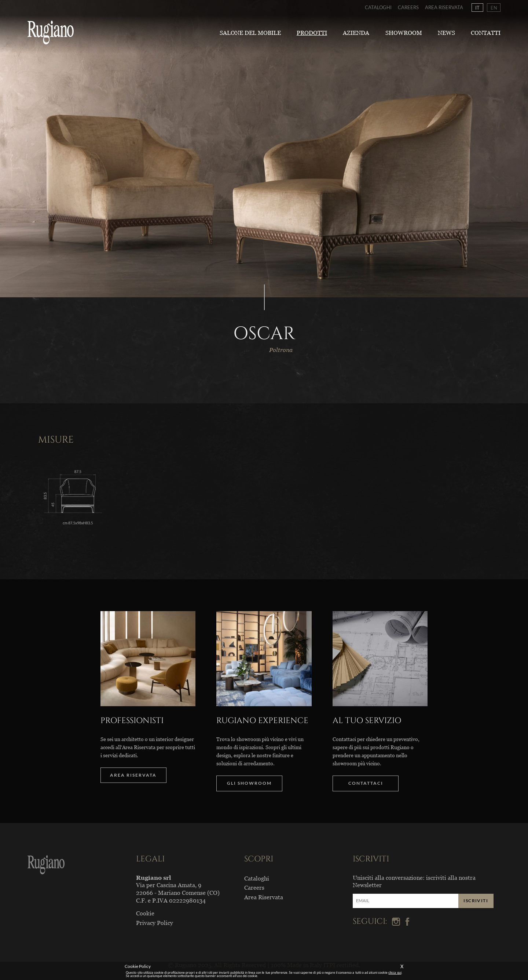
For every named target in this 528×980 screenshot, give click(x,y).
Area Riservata (444, 7)
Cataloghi (378, 7)
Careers (408, 7)
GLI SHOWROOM (249, 783)
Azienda (356, 33)
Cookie (145, 913)
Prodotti (312, 33)
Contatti (486, 33)
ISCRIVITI (476, 900)
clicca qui (395, 972)
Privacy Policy (155, 923)
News (446, 33)
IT (477, 7)
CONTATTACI (366, 783)
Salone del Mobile (250, 33)
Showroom (404, 33)
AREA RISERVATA (133, 775)
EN (494, 7)
